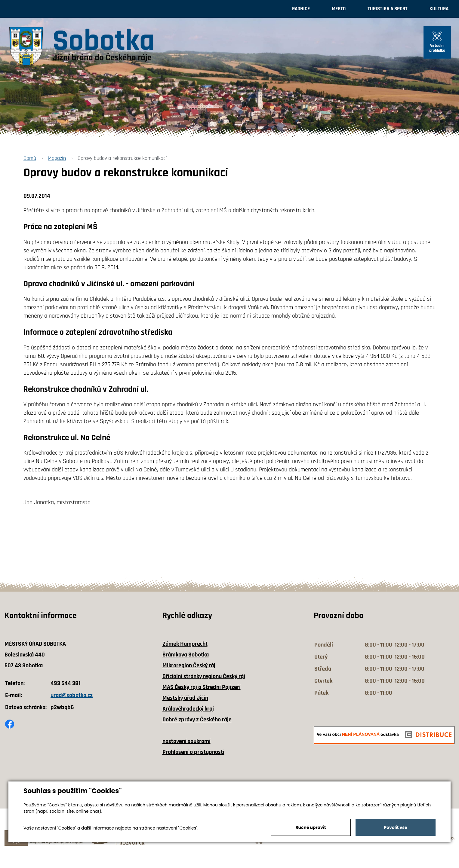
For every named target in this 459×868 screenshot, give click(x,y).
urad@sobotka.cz (72, 695)
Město (339, 9)
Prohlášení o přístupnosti (193, 752)
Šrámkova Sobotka (186, 655)
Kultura (439, 9)
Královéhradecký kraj (188, 709)
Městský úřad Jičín (185, 698)
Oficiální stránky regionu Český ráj (204, 676)
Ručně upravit (311, 827)
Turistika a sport (388, 9)
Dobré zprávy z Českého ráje (197, 720)
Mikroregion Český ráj (189, 665)
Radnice (301, 9)
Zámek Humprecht (185, 644)
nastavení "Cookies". (177, 828)
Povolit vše (395, 827)
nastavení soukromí (186, 741)
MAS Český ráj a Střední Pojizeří (202, 687)
